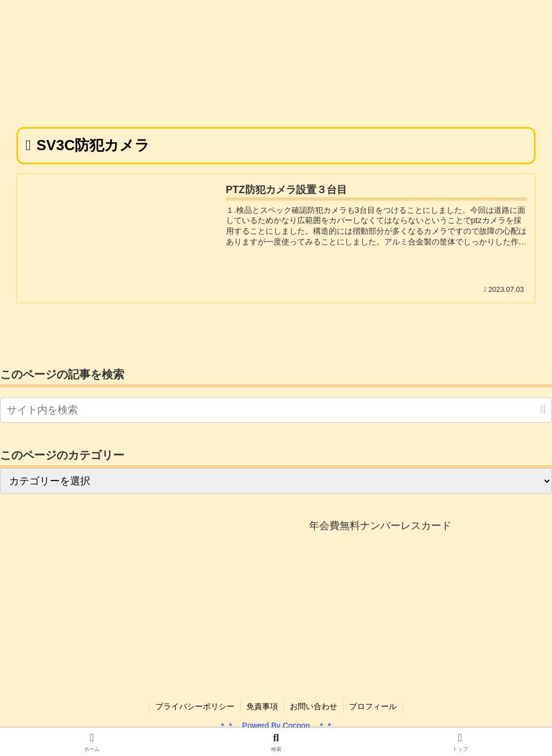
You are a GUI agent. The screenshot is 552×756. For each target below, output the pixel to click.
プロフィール (373, 706)
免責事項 (262, 706)
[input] (276, 410)
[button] (543, 410)
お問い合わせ (314, 706)
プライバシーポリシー (195, 706)
